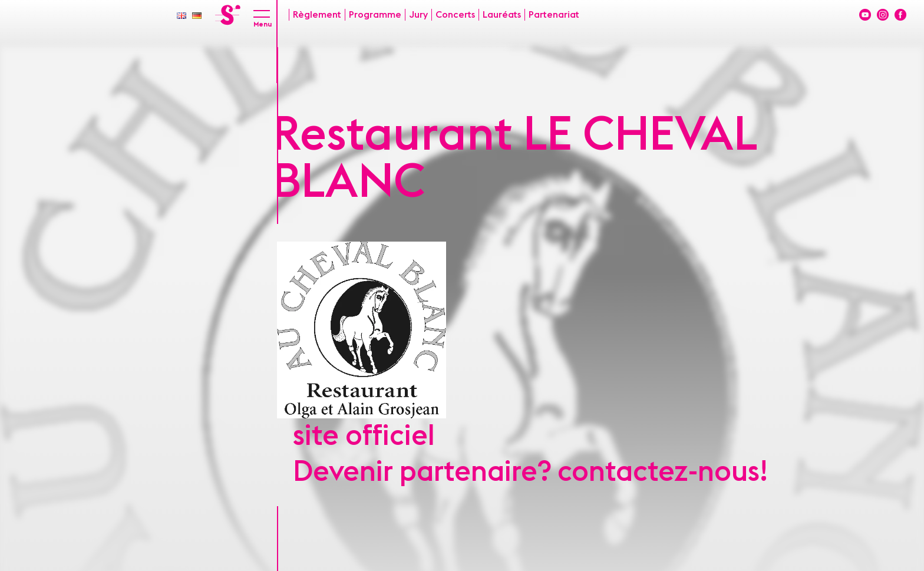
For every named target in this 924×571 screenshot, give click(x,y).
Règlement (317, 15)
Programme (375, 15)
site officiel (364, 436)
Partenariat (554, 15)
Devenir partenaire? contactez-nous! (530, 472)
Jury (418, 15)
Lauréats (502, 15)
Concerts (455, 15)
